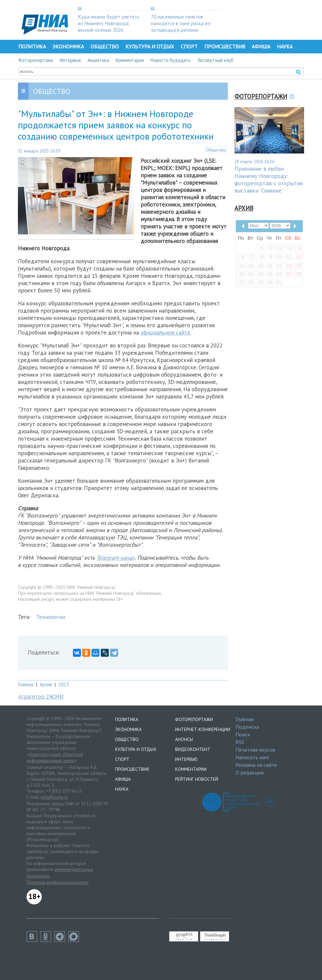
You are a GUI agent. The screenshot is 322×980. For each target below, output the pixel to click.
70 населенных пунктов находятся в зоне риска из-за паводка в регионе (181, 23)
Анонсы (184, 739)
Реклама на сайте (256, 765)
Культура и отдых (150, 46)
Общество (105, 46)
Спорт (189, 46)
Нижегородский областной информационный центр (55, 758)
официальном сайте (165, 333)
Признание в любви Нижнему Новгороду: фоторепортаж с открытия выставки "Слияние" (268, 180)
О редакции (250, 772)
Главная (26, 684)
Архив (46, 684)
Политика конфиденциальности (58, 882)
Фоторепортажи (36, 60)
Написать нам (252, 757)
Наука (285, 46)
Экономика (68, 46)
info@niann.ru (54, 797)
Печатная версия (255, 750)
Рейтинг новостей (197, 779)
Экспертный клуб (215, 60)
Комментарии (130, 60)
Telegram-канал (116, 558)
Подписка (247, 727)
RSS (240, 742)
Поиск (243, 734)
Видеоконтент (193, 749)
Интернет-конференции (203, 729)
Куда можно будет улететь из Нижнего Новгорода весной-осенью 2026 (109, 23)
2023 (64, 684)
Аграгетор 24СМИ (41, 697)
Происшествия (225, 46)
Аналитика (98, 60)
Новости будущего (171, 60)
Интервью (70, 60)
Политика (32, 46)
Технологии (51, 617)
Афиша (261, 46)
